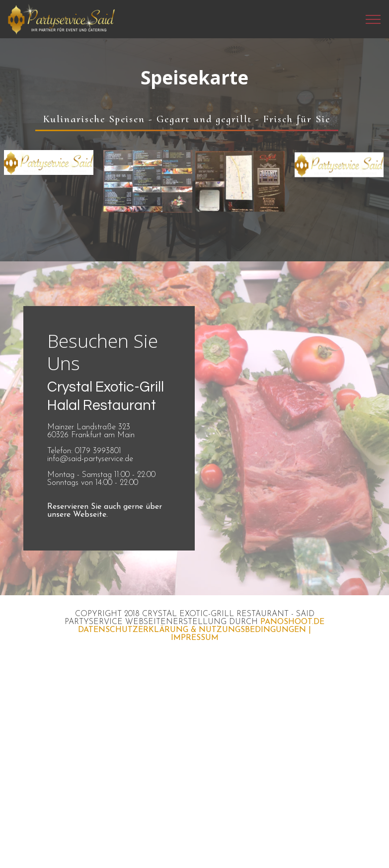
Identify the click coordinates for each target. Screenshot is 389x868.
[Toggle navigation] (373, 19)
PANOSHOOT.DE (292, 622)
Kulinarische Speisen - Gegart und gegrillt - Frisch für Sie (187, 119)
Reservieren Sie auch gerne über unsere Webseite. (105, 511)
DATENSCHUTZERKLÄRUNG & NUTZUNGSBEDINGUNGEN (192, 630)
